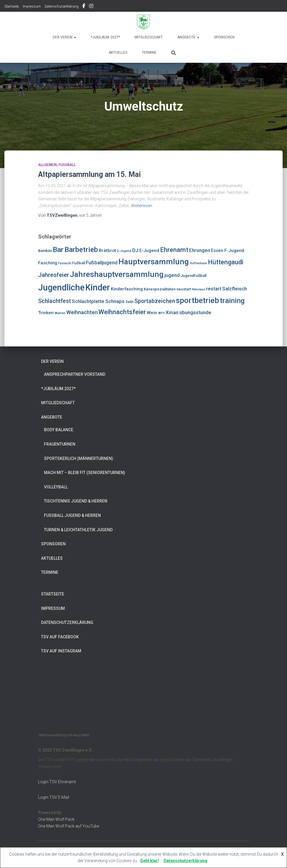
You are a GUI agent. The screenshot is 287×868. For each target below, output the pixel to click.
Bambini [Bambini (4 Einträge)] (45, 251)
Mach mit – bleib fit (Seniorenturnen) (85, 473)
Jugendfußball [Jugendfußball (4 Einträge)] (193, 276)
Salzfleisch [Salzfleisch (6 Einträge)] (235, 289)
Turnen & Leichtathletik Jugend (78, 530)
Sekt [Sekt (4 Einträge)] (129, 302)
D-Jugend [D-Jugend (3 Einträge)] (124, 251)
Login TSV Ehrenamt (57, 782)
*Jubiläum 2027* (105, 37)
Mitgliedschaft (149, 37)
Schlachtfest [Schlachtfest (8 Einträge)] (55, 301)
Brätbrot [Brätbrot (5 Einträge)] (107, 251)
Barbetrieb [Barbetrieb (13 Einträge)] (81, 249)
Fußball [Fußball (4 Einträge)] (79, 263)
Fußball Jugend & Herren (72, 515)
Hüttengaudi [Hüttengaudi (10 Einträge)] (226, 262)
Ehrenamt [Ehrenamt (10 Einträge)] (174, 250)
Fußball (67, 165)
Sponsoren (224, 37)
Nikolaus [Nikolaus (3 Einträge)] (199, 289)
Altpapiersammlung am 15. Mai (89, 174)
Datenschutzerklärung (62, 6)
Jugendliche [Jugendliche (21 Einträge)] (61, 287)
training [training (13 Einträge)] (232, 301)
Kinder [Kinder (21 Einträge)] (98, 287)
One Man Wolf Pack (56, 819)
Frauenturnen (60, 444)
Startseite (12, 6)
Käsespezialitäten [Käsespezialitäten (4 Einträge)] (160, 289)
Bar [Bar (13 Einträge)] (58, 249)
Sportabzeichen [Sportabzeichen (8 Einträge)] (155, 301)
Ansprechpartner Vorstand (75, 374)
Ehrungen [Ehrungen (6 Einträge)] (200, 250)
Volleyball (56, 487)
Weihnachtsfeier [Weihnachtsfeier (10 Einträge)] (122, 312)
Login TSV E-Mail (54, 797)
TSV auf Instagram (91, 7)
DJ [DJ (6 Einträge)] (135, 250)
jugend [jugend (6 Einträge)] (172, 275)
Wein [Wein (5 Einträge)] (152, 313)
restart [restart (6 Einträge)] (214, 289)
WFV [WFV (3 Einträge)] (161, 313)
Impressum (32, 6)
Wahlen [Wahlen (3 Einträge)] (60, 313)
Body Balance (59, 430)
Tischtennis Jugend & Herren (76, 501)
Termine (149, 53)
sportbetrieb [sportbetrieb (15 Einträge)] (197, 300)
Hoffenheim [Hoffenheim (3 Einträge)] (198, 263)
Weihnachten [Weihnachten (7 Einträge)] (82, 312)
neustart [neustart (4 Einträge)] (184, 289)
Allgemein (47, 165)
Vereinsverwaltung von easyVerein (64, 735)
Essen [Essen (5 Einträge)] (217, 251)
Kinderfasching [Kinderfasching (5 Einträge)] (127, 289)
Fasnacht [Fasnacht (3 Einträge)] (65, 263)
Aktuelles (118, 53)
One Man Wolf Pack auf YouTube (69, 826)
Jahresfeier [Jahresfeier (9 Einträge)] (54, 275)
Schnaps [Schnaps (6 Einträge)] (115, 301)
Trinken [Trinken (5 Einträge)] (46, 313)
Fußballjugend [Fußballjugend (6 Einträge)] (102, 263)
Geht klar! (150, 861)
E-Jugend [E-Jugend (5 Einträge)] (149, 251)
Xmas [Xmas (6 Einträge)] (172, 312)
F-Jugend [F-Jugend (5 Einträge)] (234, 251)
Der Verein (64, 37)
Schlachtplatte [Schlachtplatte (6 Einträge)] (88, 301)
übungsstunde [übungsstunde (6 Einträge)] (195, 312)
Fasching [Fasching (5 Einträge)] (48, 263)
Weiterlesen (142, 206)
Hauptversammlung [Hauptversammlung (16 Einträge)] (154, 262)
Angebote (188, 37)
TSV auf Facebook (84, 7)
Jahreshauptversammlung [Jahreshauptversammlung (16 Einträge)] (117, 274)
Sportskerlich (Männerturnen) (79, 458)
